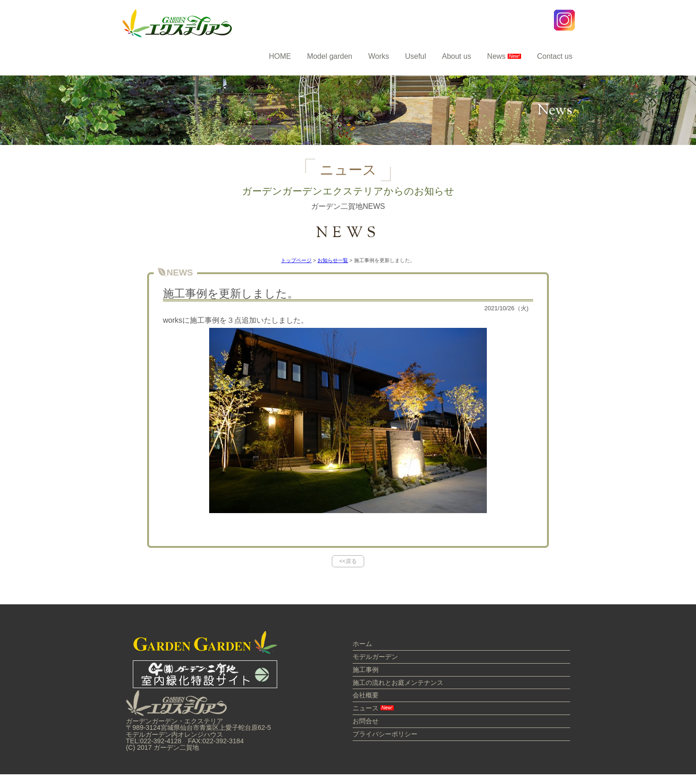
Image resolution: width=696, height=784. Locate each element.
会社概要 (366, 695)
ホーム (362, 644)
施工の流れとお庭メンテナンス (398, 683)
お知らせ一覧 (333, 260)
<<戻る (348, 561)
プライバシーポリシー (385, 734)
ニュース (373, 708)
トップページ (296, 260)
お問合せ (366, 721)
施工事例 (366, 670)
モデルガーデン (375, 657)
